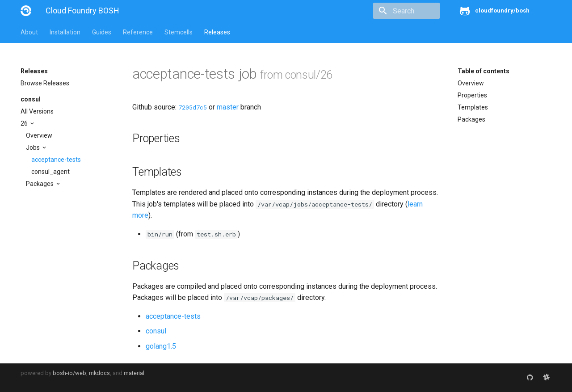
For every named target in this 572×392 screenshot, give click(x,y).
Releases (217, 32)
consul (31, 99)
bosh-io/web (69, 373)
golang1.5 (161, 346)
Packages (40, 184)
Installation (65, 32)
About (29, 32)
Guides (102, 32)
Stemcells (179, 32)
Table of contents (484, 71)
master (228, 107)
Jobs (34, 148)
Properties (472, 95)
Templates (473, 107)
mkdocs (99, 373)
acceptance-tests (56, 160)
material (134, 373)
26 (25, 123)
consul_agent (50, 172)
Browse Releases (45, 83)
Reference (138, 32)
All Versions (37, 111)
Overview (39, 135)
